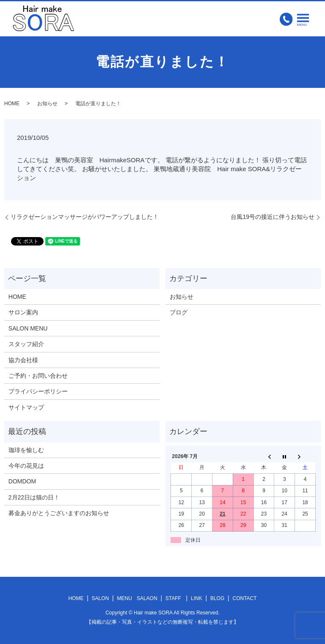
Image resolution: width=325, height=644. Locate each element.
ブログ (179, 312)
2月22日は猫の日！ (34, 497)
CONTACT (244, 598)
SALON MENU (28, 328)
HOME (12, 104)
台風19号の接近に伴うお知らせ (273, 217)
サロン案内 (23, 312)
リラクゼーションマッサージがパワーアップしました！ (85, 217)
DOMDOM (22, 481)
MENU (125, 598)
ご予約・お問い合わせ (38, 376)
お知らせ (47, 104)
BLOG (217, 598)
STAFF (173, 598)
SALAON (147, 598)
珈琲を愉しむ (26, 450)
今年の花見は (26, 466)
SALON (101, 598)
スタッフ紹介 (26, 344)
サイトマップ (26, 407)
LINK (197, 598)
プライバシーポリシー (38, 391)
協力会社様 (23, 360)
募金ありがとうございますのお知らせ (59, 513)
